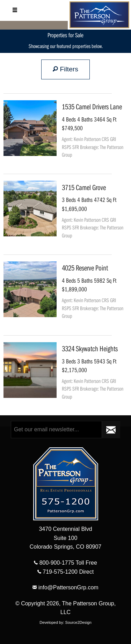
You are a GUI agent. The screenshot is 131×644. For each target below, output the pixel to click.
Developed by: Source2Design (65, 622)
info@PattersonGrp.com (65, 587)
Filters (65, 69)
